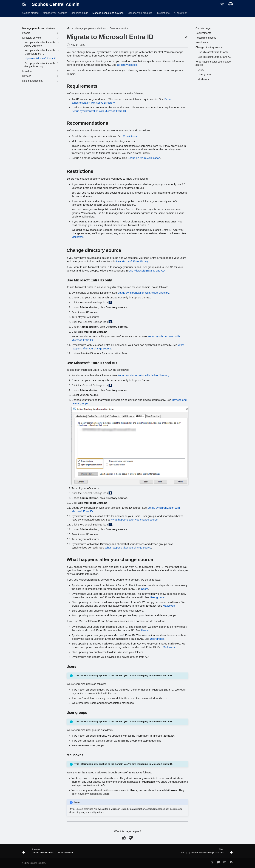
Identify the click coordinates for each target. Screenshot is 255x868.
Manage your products (140, 13)
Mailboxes (78, 237)
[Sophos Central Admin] (24, 4)
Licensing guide (79, 13)
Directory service (127, 65)
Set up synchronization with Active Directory (143, 293)
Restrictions (130, 136)
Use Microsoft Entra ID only (132, 261)
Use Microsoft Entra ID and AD (146, 271)
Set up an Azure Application (144, 158)
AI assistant (180, 13)
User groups (157, 597)
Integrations (163, 13)
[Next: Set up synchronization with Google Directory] (206, 852)
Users (145, 589)
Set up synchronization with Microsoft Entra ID (99, 111)
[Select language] (231, 4)
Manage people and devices (108, 13)
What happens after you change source (134, 520)
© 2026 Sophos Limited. (34, 863)
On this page (203, 28)
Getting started (30, 13)
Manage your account (55, 13)
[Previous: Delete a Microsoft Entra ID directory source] (48, 852)
